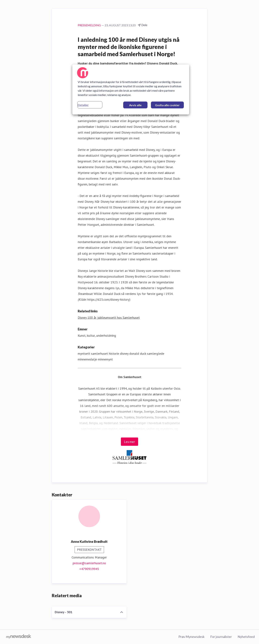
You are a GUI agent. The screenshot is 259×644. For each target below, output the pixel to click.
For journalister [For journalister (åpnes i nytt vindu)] (221, 637)
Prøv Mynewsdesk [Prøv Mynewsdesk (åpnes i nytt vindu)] (191, 637)
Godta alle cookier (167, 105)
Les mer (129, 442)
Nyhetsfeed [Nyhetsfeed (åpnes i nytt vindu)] (246, 637)
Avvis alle (135, 105)
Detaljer (83, 105)
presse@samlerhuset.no (89, 563)
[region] (131, 89)
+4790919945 (89, 569)
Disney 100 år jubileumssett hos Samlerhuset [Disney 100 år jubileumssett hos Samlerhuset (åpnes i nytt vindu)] (109, 317)
